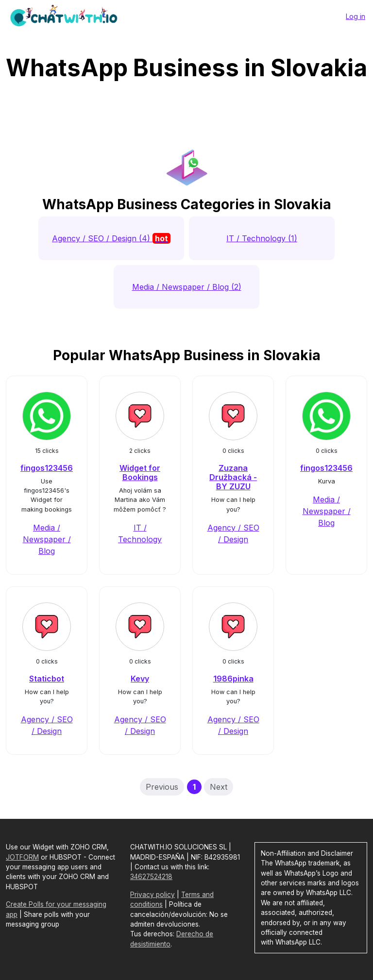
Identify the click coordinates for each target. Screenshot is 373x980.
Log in (356, 16)
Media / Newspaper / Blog (47, 539)
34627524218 (151, 877)
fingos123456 (47, 468)
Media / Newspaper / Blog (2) (187, 287)
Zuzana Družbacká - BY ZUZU (233, 477)
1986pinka (233, 679)
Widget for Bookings (140, 473)
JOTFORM (22, 857)
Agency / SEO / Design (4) (111, 238)
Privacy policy (153, 895)
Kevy (140, 679)
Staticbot (47, 679)
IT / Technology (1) (262, 238)
